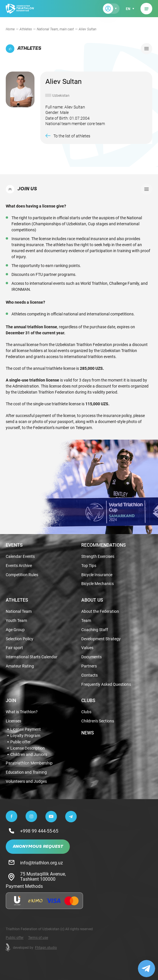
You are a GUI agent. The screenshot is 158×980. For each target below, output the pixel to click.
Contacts (89, 675)
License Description (28, 748)
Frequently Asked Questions (106, 684)
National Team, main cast (55, 29)
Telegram (84, 427)
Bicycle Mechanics (98, 584)
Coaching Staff (95, 630)
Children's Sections (98, 721)
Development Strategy (101, 639)
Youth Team (16, 621)
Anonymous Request (38, 847)
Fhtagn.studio (46, 947)
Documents (91, 657)
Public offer (21, 742)
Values (87, 648)
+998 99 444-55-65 (39, 831)
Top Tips (89, 566)
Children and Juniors (29, 754)
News (88, 733)
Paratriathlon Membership (29, 763)
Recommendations (104, 545)
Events (14, 545)
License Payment (26, 729)
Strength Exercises (98, 557)
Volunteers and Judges (26, 782)
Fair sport (14, 648)
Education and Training (26, 772)
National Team (19, 611)
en (128, 9)
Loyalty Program (25, 736)
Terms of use (38, 937)
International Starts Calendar (32, 657)
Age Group (15, 630)
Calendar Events (20, 557)
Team (86, 621)
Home (10, 29)
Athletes (26, 29)
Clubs (88, 700)
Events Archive (19, 566)
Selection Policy (20, 639)
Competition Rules (22, 575)
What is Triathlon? (22, 712)
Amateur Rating (20, 666)
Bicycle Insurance (97, 575)
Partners (89, 666)
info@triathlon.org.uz (42, 863)
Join (11, 700)
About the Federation (100, 611)
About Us (92, 600)
